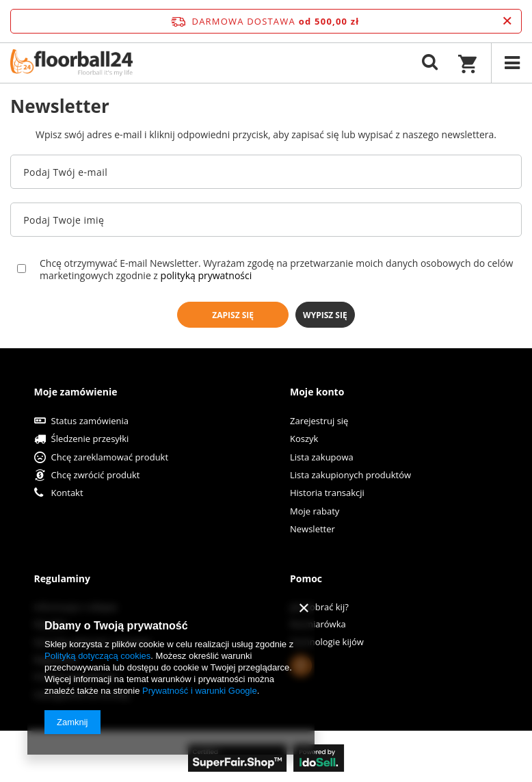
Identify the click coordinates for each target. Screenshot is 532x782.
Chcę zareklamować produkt (110, 458)
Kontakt (67, 493)
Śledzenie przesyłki (90, 439)
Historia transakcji (327, 493)
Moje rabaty (315, 512)
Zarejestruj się (319, 421)
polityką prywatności (207, 275)
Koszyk (304, 439)
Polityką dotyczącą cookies (97, 656)
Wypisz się (325, 315)
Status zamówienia (90, 421)
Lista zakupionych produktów (350, 475)
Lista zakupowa (322, 458)
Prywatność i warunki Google (200, 691)
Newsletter (312, 530)
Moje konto (317, 392)
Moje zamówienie (76, 392)
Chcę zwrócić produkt (96, 475)
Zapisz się (233, 315)
